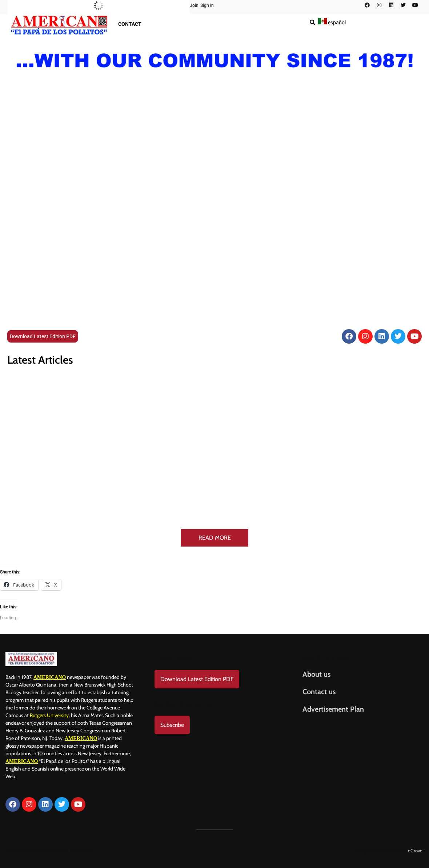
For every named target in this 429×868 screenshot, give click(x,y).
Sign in (207, 5)
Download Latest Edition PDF (43, 336)
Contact (130, 24)
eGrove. (416, 851)
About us (316, 674)
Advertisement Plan (333, 709)
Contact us (319, 692)
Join (194, 5)
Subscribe (172, 725)
